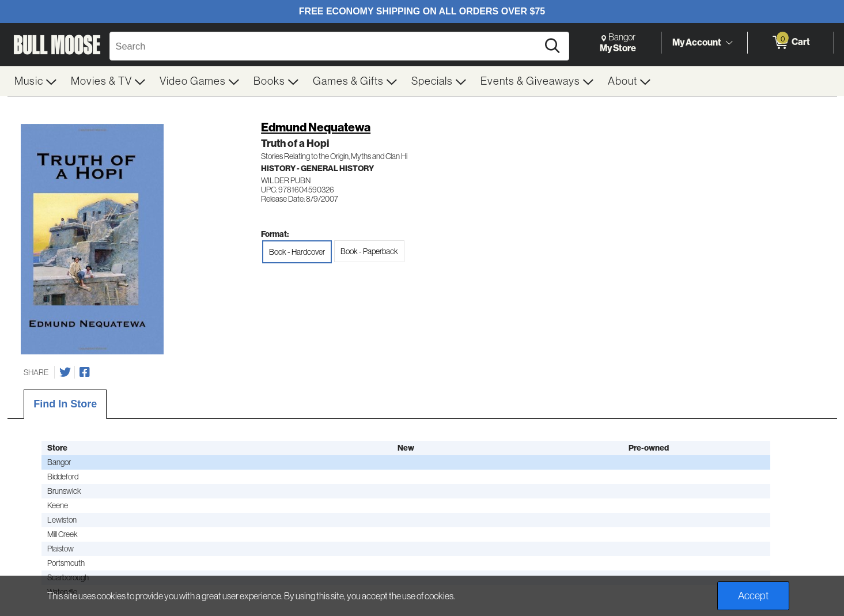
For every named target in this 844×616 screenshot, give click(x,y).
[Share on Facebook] (85, 372)
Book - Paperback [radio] (369, 251)
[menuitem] (36, 81)
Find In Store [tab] (65, 404)
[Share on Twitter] (65, 372)
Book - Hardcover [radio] (297, 252)
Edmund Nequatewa (316, 127)
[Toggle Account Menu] (729, 43)
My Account (697, 42)
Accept (753, 596)
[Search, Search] (326, 46)
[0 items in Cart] (791, 43)
